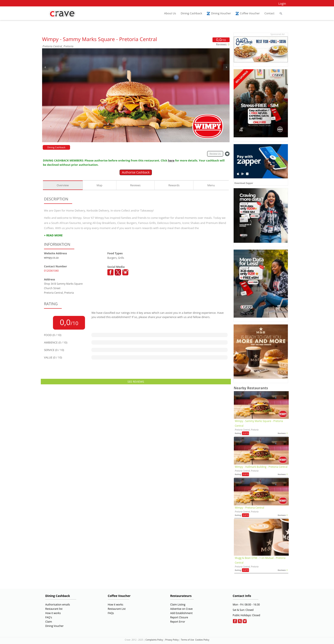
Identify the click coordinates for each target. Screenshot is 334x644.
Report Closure (179, 617)
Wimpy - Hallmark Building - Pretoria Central (261, 467)
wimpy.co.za (51, 258)
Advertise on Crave (181, 609)
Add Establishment (181, 613)
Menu (211, 185)
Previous (45, 67)
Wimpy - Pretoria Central (250, 508)
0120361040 (51, 271)
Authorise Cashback (136, 172)
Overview (63, 185)
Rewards (174, 185)
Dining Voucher (54, 626)
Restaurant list (54, 609)
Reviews (136, 185)
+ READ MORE (53, 235)
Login (282, 4)
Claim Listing (178, 605)
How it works (53, 613)
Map (99, 185)
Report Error (178, 622)
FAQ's (49, 617)
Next (226, 67)
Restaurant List (117, 609)
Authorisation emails (58, 605)
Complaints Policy (154, 640)
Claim (49, 622)
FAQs (111, 613)
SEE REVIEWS (136, 382)
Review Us (215, 154)
